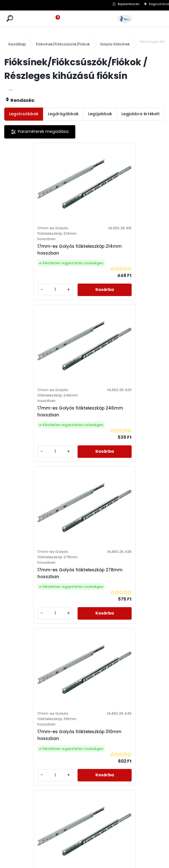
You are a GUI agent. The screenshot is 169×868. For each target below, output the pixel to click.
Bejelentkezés (129, 4)
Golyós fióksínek (115, 44)
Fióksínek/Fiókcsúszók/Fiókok (63, 44)
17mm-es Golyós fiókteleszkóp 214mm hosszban (44, 250)
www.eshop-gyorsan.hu (97, 862)
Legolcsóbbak (24, 114)
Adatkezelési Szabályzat (116, 686)
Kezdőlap (17, 44)
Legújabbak (100, 114)
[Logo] (125, 19)
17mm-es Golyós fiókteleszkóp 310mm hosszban (124, 411)
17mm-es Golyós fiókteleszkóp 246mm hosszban (124, 250)
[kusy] (23, 290)
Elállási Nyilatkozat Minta (116, 694)
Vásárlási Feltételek (111, 679)
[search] (10, 19)
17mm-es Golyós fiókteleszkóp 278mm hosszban (44, 411)
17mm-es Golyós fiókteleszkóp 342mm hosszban (124, 573)
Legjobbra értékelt (141, 114)
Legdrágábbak (63, 114)
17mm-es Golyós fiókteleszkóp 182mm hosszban (44, 573)
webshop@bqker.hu (37, 701)
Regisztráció (159, 4)
